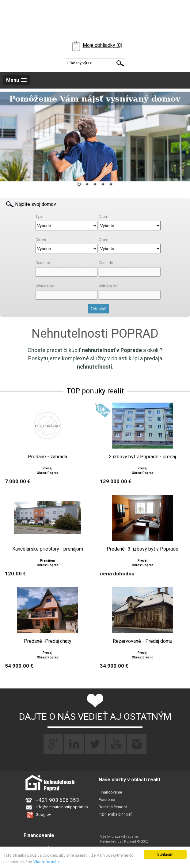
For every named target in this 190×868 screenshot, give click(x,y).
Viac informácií (47, 862)
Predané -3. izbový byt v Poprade (142, 549)
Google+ (43, 815)
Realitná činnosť (113, 807)
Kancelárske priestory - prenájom (48, 549)
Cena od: (43, 263)
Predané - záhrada (47, 457)
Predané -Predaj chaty (48, 641)
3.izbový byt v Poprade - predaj (142, 457)
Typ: (39, 216)
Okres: (41, 240)
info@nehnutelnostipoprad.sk (62, 807)
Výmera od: (46, 286)
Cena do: (106, 263)
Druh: (103, 216)
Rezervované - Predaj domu (142, 641)
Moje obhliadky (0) (103, 45)
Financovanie (110, 792)
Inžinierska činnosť (115, 814)
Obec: (104, 240)
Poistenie (107, 800)
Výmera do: (109, 286)
